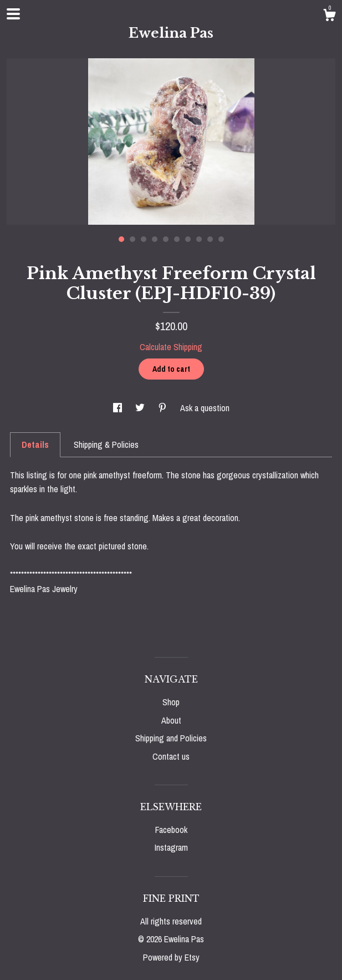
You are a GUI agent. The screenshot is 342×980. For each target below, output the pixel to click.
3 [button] (144, 239)
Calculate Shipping (171, 347)
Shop (171, 702)
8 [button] (199, 239)
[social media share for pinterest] (164, 408)
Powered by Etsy (171, 957)
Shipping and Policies (171, 738)
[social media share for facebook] (119, 408)
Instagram (171, 847)
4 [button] (155, 239)
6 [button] (177, 239)
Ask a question (205, 408)
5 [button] (166, 239)
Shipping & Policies (106, 444)
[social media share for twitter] (141, 408)
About (171, 720)
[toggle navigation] (13, 14)
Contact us (171, 756)
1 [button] (121, 239)
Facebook (171, 830)
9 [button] (210, 239)
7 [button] (188, 239)
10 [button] (221, 239)
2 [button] (132, 239)
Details (35, 444)
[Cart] (329, 17)
